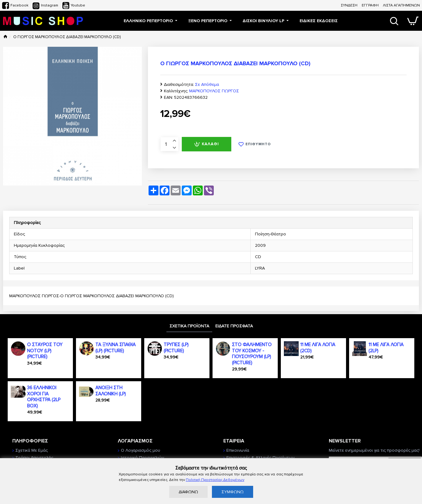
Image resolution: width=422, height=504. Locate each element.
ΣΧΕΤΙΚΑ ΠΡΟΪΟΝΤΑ (189, 308)
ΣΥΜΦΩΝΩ (233, 492)
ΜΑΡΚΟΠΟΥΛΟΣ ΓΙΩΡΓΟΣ (214, 91)
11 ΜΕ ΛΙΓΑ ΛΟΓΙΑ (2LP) (386, 330)
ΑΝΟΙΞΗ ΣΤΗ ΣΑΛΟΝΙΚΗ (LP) (111, 373)
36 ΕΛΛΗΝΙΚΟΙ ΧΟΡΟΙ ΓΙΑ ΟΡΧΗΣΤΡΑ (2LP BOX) (44, 379)
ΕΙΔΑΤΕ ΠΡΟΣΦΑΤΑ (234, 308)
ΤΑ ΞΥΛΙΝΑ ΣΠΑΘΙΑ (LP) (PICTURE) (115, 330)
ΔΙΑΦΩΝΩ (188, 492)
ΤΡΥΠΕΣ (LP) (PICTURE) (176, 330)
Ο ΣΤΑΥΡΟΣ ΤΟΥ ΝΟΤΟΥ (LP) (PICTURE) (45, 333)
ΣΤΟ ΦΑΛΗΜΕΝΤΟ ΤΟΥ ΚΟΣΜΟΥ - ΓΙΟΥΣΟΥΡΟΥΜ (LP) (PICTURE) (252, 336)
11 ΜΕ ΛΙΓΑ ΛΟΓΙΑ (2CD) (318, 330)
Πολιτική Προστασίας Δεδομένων (215, 480)
